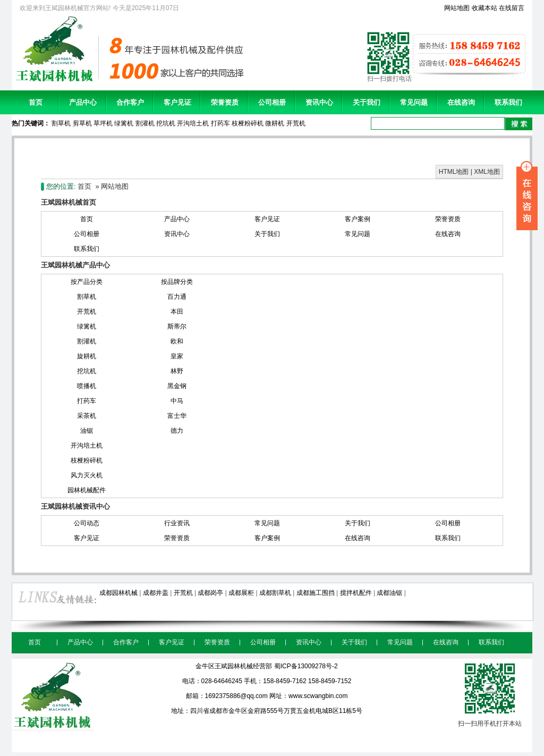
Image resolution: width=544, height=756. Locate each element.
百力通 (177, 297)
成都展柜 (241, 593)
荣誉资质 (225, 102)
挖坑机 (166, 123)
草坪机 (103, 123)
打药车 (220, 123)
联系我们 (508, 102)
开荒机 (296, 123)
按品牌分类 (177, 282)
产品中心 (83, 102)
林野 (177, 371)
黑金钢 (177, 386)
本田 (177, 312)
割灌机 (145, 123)
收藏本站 (484, 8)
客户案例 (358, 219)
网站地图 (457, 8)
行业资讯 (177, 523)
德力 (177, 431)
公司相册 (272, 102)
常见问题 (414, 102)
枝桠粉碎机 (248, 123)
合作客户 (130, 102)
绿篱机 (124, 123)
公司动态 (87, 523)
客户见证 (177, 102)
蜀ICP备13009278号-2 (306, 666)
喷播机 (87, 386)
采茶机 (87, 416)
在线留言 (512, 8)
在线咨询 (461, 102)
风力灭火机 (87, 475)
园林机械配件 (87, 490)
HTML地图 (454, 172)
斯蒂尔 (177, 326)
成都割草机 (275, 593)
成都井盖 (156, 593)
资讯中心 (319, 102)
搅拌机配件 (356, 593)
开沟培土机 (193, 123)
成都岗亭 (210, 593)
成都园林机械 (118, 593)
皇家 (177, 356)
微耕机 (275, 123)
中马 (177, 401)
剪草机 (82, 123)
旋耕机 (87, 356)
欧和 (177, 341)
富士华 (177, 416)
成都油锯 (389, 593)
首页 (36, 102)
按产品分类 (87, 282)
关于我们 (367, 102)
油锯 (87, 431)
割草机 (61, 123)
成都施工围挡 (316, 593)
